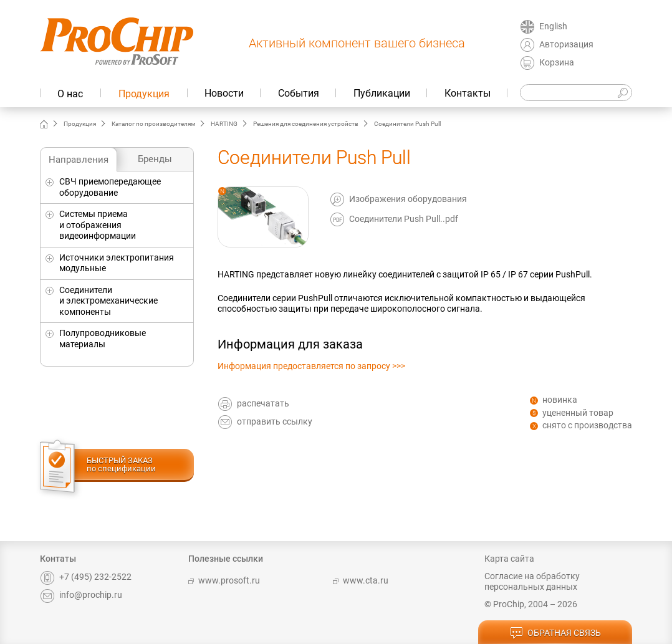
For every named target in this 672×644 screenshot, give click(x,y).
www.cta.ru (361, 580)
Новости (224, 93)
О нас (70, 94)
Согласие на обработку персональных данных (532, 582)
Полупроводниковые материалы (103, 339)
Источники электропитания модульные (117, 263)
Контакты (468, 93)
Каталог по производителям (153, 124)
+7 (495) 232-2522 (86, 577)
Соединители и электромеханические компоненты (108, 301)
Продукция (144, 94)
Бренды (155, 159)
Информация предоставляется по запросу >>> (311, 366)
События (299, 93)
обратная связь (555, 633)
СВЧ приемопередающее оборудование (110, 187)
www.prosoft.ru (224, 580)
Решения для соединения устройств (306, 124)
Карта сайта (509, 559)
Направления (79, 160)
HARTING (224, 124)
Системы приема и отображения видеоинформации (98, 225)
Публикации (382, 93)
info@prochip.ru (81, 595)
